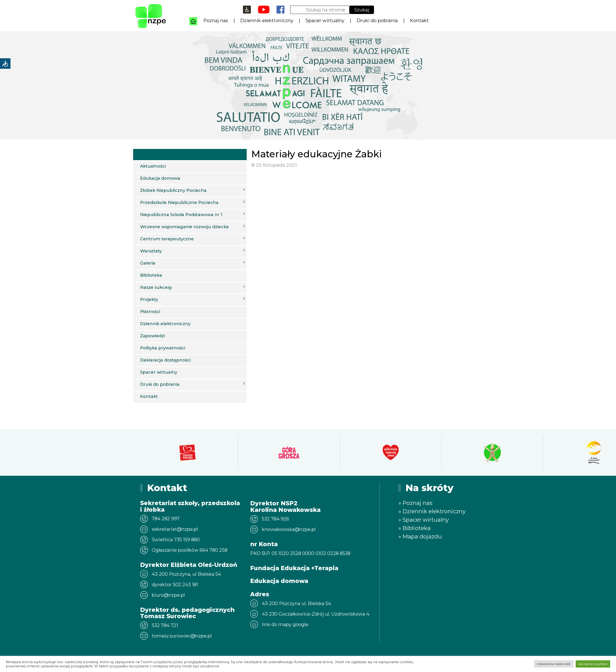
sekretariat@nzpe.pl (175, 529)
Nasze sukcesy (192, 287)
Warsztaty (192, 251)
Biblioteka (151, 275)
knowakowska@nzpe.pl (289, 529)
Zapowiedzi (152, 336)
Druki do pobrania (377, 21)
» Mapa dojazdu (420, 536)
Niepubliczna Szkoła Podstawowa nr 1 (192, 214)
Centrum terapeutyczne (192, 239)
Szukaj (362, 10)
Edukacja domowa (160, 178)
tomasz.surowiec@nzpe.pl (182, 636)
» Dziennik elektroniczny (432, 511)
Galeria (192, 263)
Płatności (150, 312)
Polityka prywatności (163, 348)
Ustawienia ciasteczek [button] (554, 664)
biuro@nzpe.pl (168, 595)
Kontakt (419, 21)
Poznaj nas (216, 21)
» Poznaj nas (415, 503)
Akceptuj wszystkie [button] (593, 664)
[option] (187, 452)
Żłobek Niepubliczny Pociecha (192, 190)
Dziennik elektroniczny (267, 21)
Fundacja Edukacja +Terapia (294, 568)
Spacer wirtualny (325, 21)
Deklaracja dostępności (165, 360)
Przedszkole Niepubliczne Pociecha (192, 202)
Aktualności (153, 166)
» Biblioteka (415, 528)
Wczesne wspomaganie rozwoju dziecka (192, 227)
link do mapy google (285, 624)
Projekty (192, 299)
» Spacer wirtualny (424, 520)
